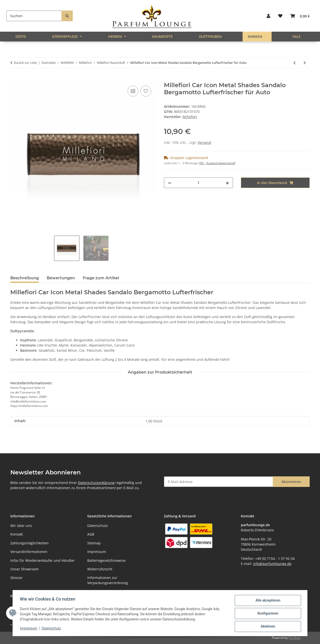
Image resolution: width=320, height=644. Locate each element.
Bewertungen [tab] (61, 278)
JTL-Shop (294, 638)
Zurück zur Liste (25, 63)
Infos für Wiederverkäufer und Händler (43, 560)
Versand (204, 142)
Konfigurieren (267, 614)
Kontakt (17, 534)
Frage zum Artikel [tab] (101, 278)
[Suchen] (34, 16)
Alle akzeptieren (267, 601)
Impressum (29, 629)
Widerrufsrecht (100, 569)
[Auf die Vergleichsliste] (133, 91)
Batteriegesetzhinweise (106, 560)
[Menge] (198, 183)
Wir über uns (21, 526)
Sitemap (94, 543)
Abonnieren (291, 482)
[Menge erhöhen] (227, 183)
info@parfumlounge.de (272, 564)
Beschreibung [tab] (25, 278)
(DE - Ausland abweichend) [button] (217, 163)
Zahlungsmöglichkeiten (29, 543)
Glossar (16, 578)
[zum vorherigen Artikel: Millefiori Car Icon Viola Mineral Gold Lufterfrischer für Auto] (295, 63)
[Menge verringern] (170, 183)
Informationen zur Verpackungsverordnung (108, 580)
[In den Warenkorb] (14, 79)
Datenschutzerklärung (96, 483)
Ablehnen (267, 627)
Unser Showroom (24, 569)
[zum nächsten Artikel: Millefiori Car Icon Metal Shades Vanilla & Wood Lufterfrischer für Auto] (305, 63)
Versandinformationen (29, 552)
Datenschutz (52, 629)
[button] (269, 16)
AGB (91, 534)
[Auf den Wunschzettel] (146, 91)
